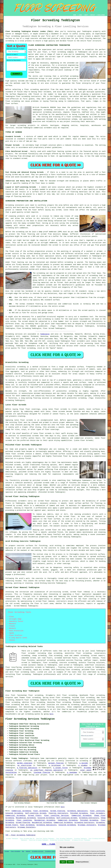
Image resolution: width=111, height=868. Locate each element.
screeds (18, 465)
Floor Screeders (97, 813)
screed (103, 501)
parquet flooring (56, 763)
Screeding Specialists (77, 811)
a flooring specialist (27, 768)
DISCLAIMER (101, 15)
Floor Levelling (97, 811)
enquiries (93, 775)
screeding (84, 761)
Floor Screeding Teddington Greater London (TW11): (30, 31)
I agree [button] (63, 862)
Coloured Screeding (14, 813)
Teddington (45, 334)
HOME (75, 15)
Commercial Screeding (21, 811)
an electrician (24, 765)
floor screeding (13, 36)
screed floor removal (80, 592)
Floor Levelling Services (56, 816)
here (51, 714)
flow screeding (55, 656)
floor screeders (78, 341)
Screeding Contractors (89, 818)
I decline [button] (70, 862)
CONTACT (93, 15)
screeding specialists (81, 705)
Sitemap (7, 851)
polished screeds (13, 451)
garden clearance (25, 763)
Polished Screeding (79, 813)
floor (35, 532)
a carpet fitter (61, 768)
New (23, 851)
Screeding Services (38, 851)
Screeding (100, 823)
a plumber (83, 765)
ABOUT (86, 15)
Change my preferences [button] (82, 862)
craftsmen (28, 761)
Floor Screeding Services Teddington (30, 719)
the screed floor (67, 517)
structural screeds (83, 667)
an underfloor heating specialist (47, 770)
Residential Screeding (26, 818)
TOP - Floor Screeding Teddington (20, 835)
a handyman (72, 772)
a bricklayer (55, 765)
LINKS (80, 15)
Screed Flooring (58, 811)
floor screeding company (63, 52)
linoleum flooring (42, 772)
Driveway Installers (87, 825)
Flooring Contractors (58, 813)
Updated (28, 851)
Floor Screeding (41, 811)
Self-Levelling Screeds (36, 813)
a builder (84, 763)
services (91, 346)
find (13, 695)
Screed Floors (35, 816)
